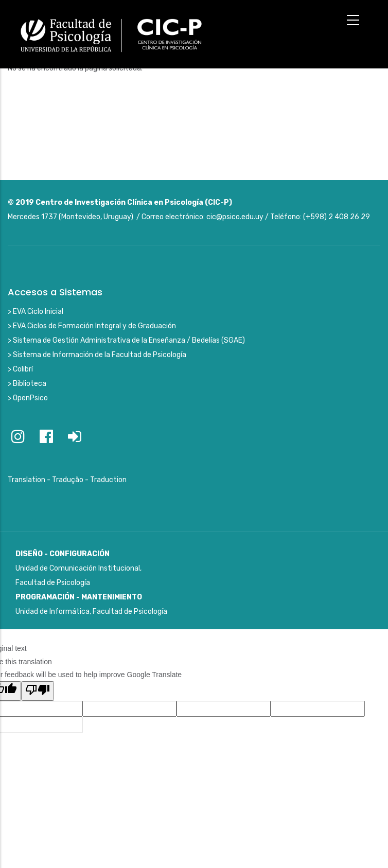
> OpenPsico (28, 398)
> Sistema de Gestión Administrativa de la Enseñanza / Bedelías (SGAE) (126, 340)
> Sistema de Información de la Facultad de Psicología (97, 355)
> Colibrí (20, 369)
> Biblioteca (27, 384)
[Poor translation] (38, 691)
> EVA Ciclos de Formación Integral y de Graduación (92, 326)
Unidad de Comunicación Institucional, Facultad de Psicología (78, 568)
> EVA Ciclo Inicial (36, 312)
